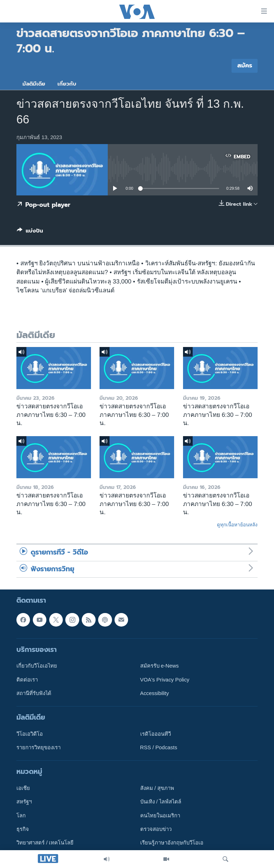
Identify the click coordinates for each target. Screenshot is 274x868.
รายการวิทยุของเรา (39, 748)
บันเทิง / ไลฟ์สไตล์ (161, 802)
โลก (21, 816)
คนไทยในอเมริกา (160, 816)
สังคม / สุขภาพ (157, 788)
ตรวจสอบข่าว (156, 829)
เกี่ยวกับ (67, 84)
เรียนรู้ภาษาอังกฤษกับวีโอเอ (172, 843)
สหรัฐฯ (24, 802)
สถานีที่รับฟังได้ (34, 693)
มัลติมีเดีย (34, 84)
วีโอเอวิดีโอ (30, 734)
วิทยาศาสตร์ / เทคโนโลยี (45, 843)
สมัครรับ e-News (160, 666)
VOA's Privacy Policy (165, 680)
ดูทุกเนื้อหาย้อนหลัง (237, 525)
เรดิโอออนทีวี (156, 734)
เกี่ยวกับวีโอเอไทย (37, 666)
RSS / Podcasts (159, 748)
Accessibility (155, 693)
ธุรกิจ (23, 829)
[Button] (30, 232)
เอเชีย (23, 788)
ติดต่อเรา (27, 680)
